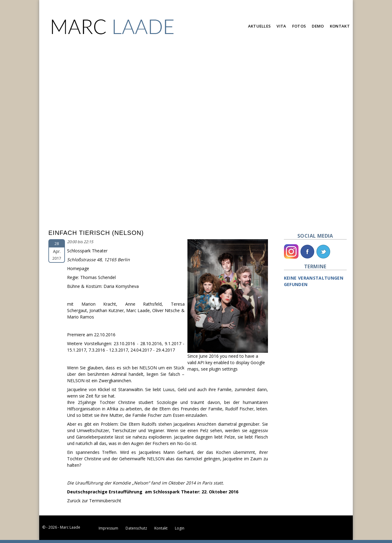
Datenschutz (136, 528)
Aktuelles (260, 26)
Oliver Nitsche (166, 310)
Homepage (78, 268)
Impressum (108, 528)
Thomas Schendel (98, 277)
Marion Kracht (99, 304)
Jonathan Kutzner (107, 310)
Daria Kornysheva (121, 286)
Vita (281, 26)
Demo (318, 26)
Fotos (299, 26)
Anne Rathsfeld (144, 304)
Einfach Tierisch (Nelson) (96, 233)
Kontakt (340, 26)
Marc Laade (138, 310)
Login (180, 528)
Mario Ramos (81, 317)
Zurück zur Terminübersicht (94, 501)
